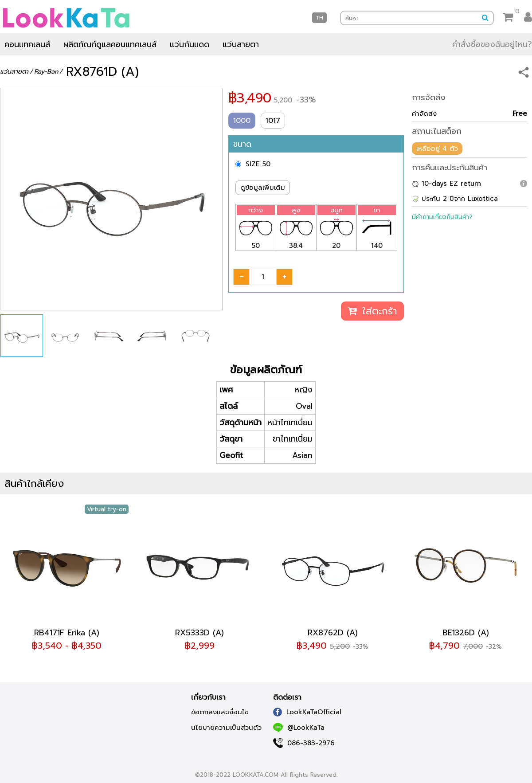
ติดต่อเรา (287, 697)
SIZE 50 (258, 164)
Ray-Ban (46, 72)
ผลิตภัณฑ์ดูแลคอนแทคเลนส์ (110, 44)
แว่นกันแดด (190, 44)
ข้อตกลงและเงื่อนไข (220, 712)
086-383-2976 (304, 743)
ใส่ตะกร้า (372, 311)
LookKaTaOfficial (307, 712)
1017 (273, 121)
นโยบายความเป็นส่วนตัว (226, 728)
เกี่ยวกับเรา (208, 697)
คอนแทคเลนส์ (27, 44)
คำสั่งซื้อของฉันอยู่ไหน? (492, 44)
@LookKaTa (299, 728)
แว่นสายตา (241, 44)
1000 (242, 121)
